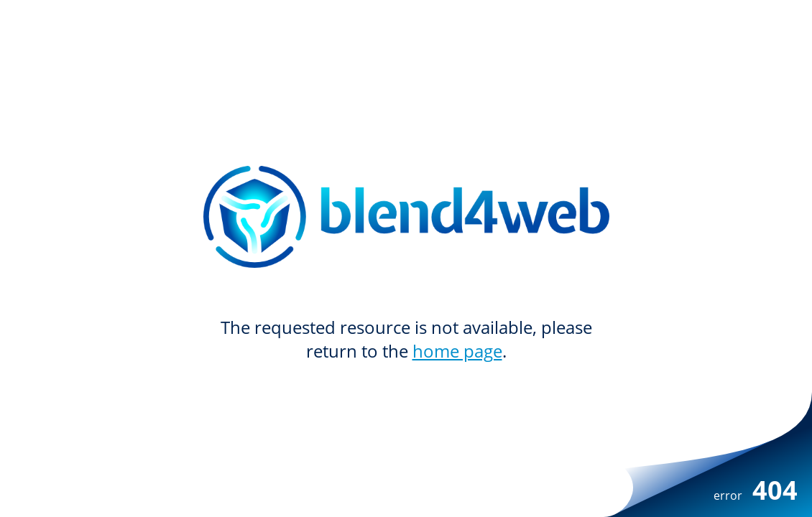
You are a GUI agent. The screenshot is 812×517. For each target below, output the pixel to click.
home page (457, 351)
